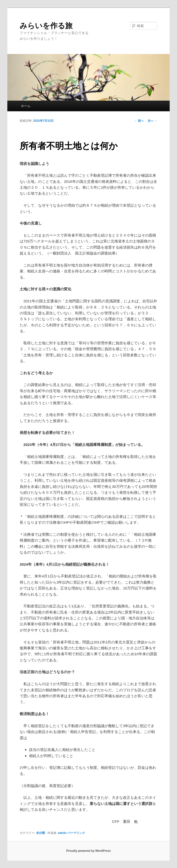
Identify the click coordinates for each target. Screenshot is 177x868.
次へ (153, 121)
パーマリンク (76, 833)
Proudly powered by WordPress (88, 851)
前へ (139, 121)
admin (62, 833)
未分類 (41, 833)
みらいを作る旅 (46, 26)
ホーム (26, 106)
